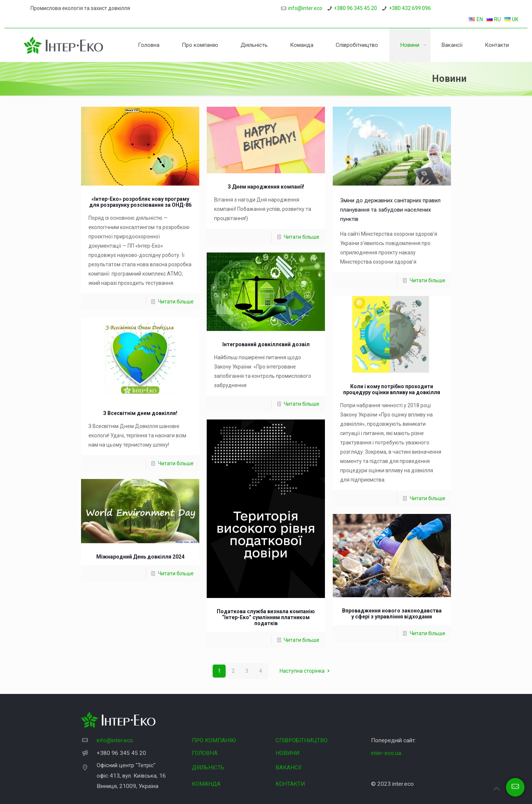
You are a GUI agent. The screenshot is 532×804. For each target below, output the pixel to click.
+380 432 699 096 (410, 8)
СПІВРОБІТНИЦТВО (302, 740)
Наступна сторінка (306, 671)
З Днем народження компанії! (266, 187)
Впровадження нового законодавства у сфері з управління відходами (392, 614)
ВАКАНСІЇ (288, 768)
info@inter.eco (305, 8)
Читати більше (176, 302)
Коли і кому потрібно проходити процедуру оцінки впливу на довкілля (392, 389)
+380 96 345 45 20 (355, 8)
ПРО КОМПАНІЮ (214, 740)
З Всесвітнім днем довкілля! (140, 413)
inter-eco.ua (386, 753)
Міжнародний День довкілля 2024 (140, 557)
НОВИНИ (287, 753)
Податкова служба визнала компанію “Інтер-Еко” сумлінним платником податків (266, 617)
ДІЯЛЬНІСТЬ (208, 768)
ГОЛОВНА (205, 753)
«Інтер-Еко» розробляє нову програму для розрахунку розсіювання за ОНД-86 (140, 202)
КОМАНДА (206, 784)
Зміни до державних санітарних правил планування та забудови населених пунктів (390, 210)
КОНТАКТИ (290, 784)
